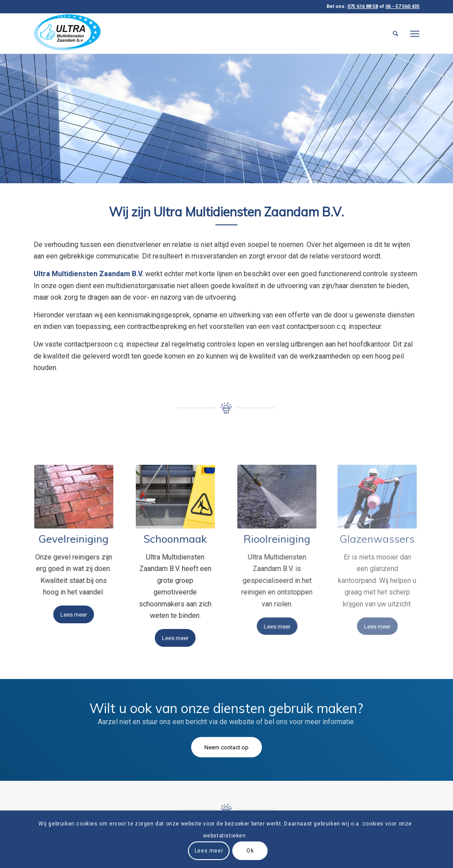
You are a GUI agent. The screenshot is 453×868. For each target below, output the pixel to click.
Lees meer (209, 851)
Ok (250, 851)
